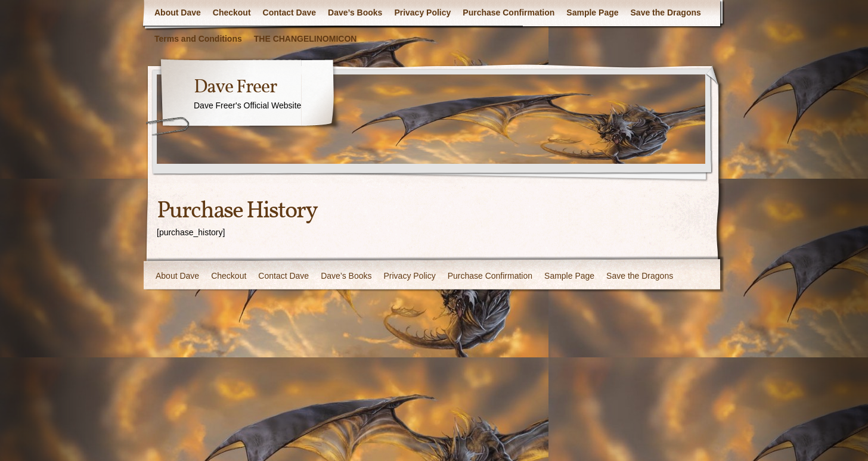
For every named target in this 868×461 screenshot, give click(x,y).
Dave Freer (235, 88)
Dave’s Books (355, 13)
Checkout (232, 13)
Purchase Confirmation (509, 13)
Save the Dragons (666, 13)
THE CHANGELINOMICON (306, 39)
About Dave (178, 13)
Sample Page (592, 13)
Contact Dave (289, 13)
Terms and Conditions (198, 39)
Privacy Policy (422, 13)
